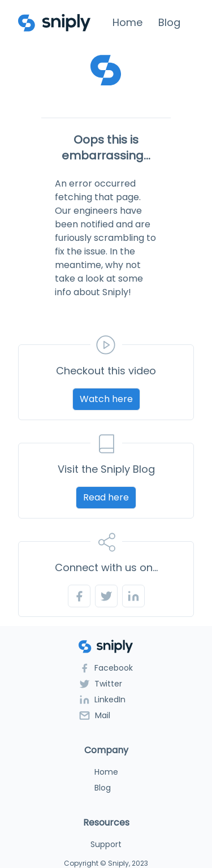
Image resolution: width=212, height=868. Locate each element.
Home (127, 22)
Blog (169, 22)
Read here (106, 497)
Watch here (106, 399)
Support (106, 844)
